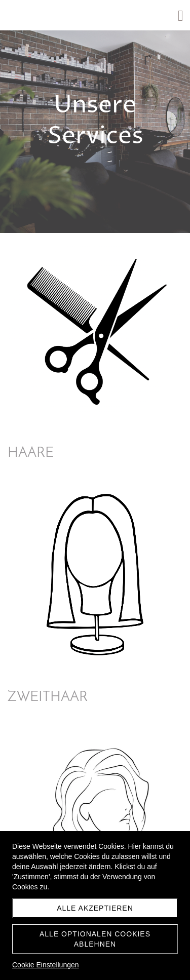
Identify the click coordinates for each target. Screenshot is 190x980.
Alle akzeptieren (95, 908)
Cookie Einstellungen (46, 965)
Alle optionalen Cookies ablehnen (95, 939)
